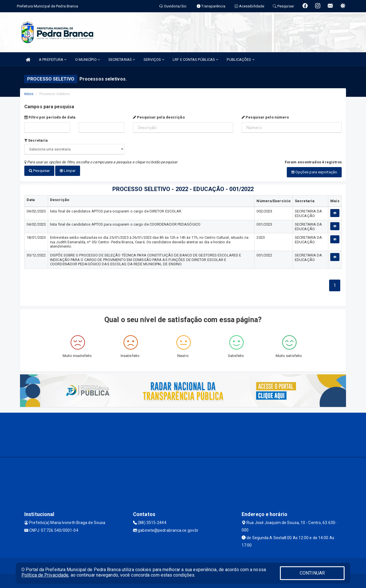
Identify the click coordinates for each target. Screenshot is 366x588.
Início (29, 94)
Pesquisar (39, 171)
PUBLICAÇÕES (240, 60)
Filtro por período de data (50, 117)
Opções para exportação (314, 172)
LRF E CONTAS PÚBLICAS (195, 60)
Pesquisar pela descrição (159, 117)
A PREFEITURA (53, 60)
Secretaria (36, 140)
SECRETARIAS (122, 60)
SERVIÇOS (154, 60)
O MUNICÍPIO (87, 60)
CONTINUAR (312, 573)
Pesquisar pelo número (265, 117)
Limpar (68, 171)
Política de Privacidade (45, 575)
